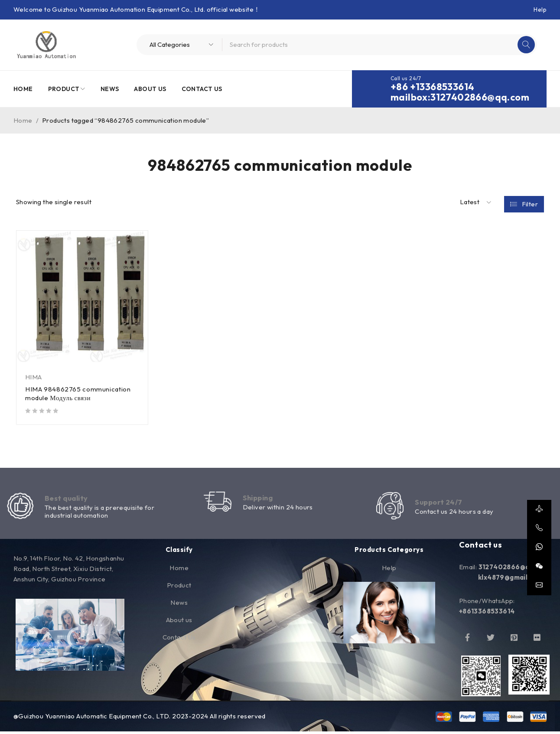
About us (179, 623)
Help (540, 10)
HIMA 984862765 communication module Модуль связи (79, 393)
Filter (530, 202)
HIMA (34, 377)
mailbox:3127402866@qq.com (460, 97)
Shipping (260, 499)
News (179, 605)
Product (179, 588)
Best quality (68, 499)
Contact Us (179, 640)
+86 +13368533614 (432, 87)
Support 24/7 (440, 503)
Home (23, 120)
